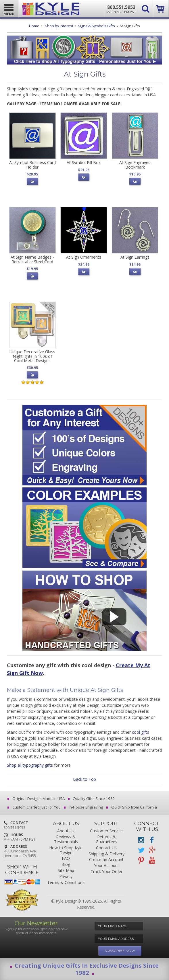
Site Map (66, 871)
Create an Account (106, 860)
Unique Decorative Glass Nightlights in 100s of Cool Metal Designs (32, 356)
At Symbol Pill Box (84, 162)
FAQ (66, 859)
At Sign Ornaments (84, 257)
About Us (66, 831)
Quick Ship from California (132, 807)
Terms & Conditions (66, 883)
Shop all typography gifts (30, 765)
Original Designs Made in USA (37, 799)
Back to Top (84, 779)
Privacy (66, 877)
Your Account (106, 866)
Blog (66, 865)
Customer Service (106, 831)
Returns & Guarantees (106, 840)
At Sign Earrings (135, 257)
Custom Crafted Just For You (34, 807)
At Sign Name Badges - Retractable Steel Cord (32, 259)
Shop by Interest (59, 26)
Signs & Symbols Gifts (96, 26)
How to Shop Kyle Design (66, 850)
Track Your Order (106, 872)
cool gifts (141, 732)
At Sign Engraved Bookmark (135, 165)
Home (34, 26)
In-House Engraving (84, 807)
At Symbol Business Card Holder (32, 165)
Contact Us (106, 848)
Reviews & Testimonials (66, 840)
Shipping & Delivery (106, 854)
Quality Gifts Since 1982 (92, 799)
